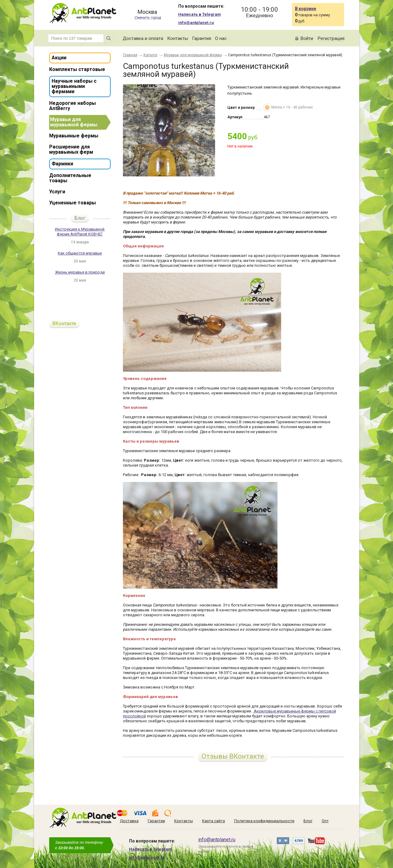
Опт (325, 821)
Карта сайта (214, 821)
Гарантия (202, 38)
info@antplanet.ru (196, 23)
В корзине (306, 9)
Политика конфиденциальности (264, 821)
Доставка (129, 821)
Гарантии (156, 821)
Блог (80, 218)
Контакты (178, 38)
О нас (221, 38)
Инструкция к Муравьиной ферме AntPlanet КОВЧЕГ (80, 232)
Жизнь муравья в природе (80, 272)
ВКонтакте (64, 324)
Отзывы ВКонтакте (233, 756)
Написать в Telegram (200, 14)
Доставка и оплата (143, 38)
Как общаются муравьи (80, 253)
